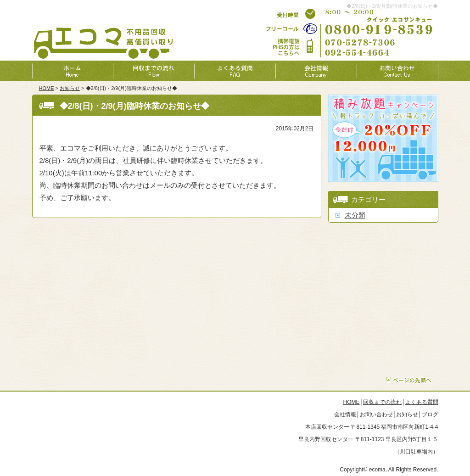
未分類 (355, 215)
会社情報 (345, 414)
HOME (47, 88)
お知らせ (70, 88)
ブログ (430, 414)
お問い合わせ (376, 414)
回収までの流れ (382, 402)
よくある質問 (422, 402)
